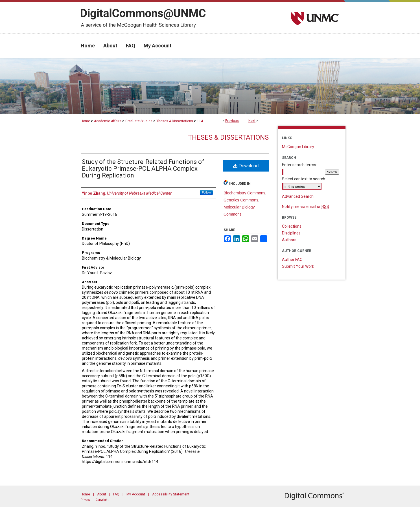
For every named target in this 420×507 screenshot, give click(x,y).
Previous (232, 121)
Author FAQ (292, 260)
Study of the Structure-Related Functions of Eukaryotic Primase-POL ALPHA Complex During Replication (143, 169)
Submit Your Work (298, 266)
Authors (289, 240)
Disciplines (291, 233)
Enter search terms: (299, 165)
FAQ (116, 494)
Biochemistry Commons (244, 193)
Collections (292, 226)
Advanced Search (298, 196)
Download (246, 166)
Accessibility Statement (171, 494)
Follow (206, 192)
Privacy (86, 500)
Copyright (102, 500)
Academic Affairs (108, 121)
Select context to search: (304, 179)
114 (200, 121)
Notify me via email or (306, 207)
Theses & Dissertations (175, 121)
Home (85, 121)
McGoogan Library (298, 147)
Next (252, 121)
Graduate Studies (139, 121)
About (102, 494)
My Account (136, 494)
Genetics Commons (241, 200)
